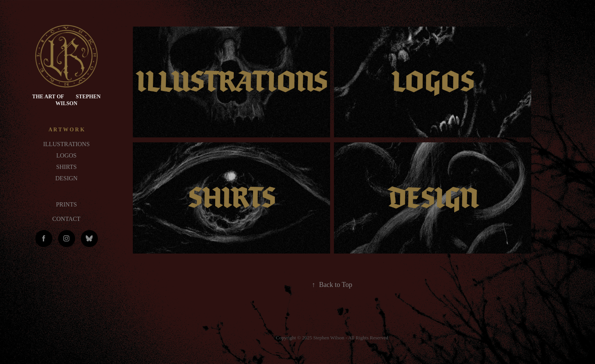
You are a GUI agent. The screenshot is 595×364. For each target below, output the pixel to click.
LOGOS (66, 155)
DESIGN (67, 178)
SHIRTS (66, 167)
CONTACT (66, 219)
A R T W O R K (67, 130)
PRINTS (66, 204)
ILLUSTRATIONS (67, 144)
